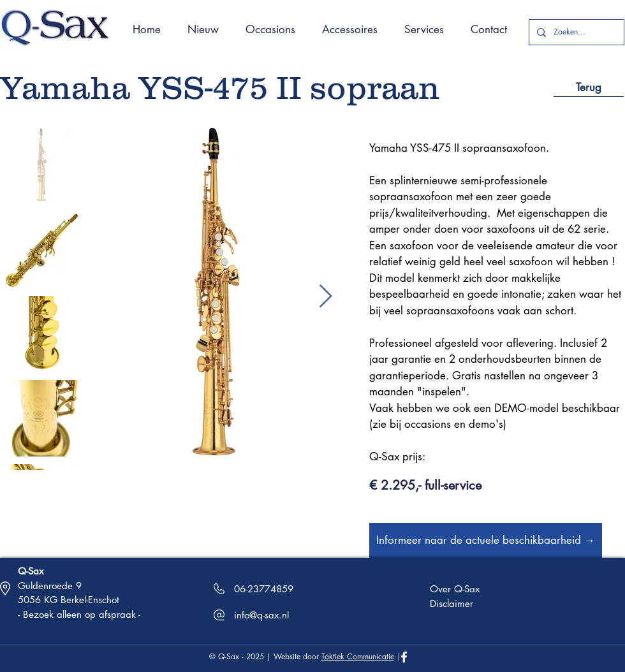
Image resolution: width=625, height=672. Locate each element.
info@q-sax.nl (261, 615)
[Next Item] (326, 297)
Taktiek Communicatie (358, 656)
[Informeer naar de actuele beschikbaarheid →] (486, 540)
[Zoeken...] (575, 32)
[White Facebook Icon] (404, 657)
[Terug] (589, 87)
